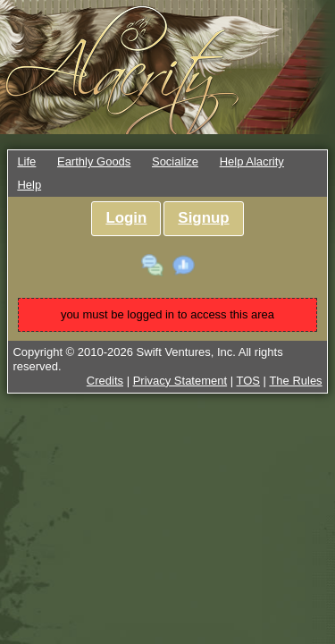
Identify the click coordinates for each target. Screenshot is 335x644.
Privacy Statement (180, 381)
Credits (105, 381)
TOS (249, 381)
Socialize (175, 161)
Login (126, 218)
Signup (203, 218)
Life (26, 161)
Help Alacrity (252, 161)
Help (29, 185)
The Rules (295, 381)
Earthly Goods (94, 161)
